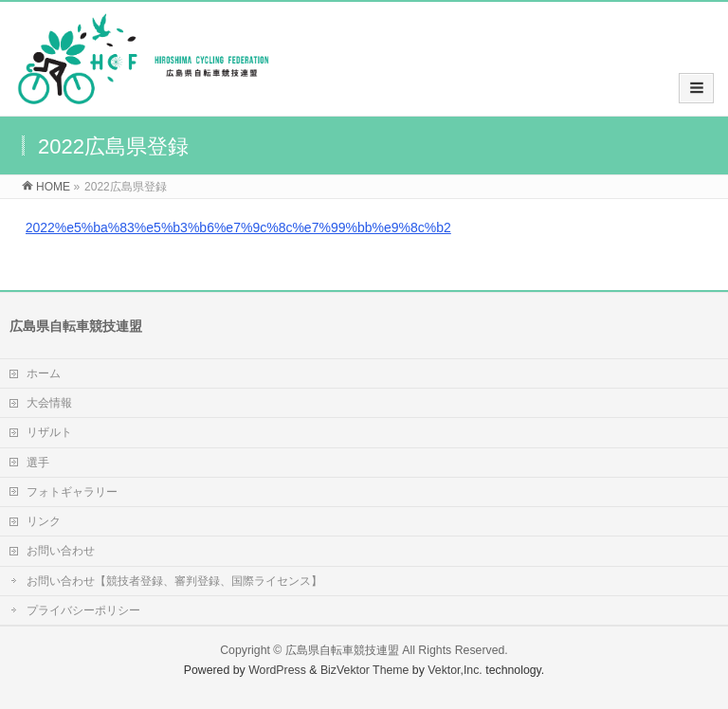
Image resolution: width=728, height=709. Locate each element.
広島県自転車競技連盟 (342, 650)
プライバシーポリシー (83, 610)
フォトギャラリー (72, 492)
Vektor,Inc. (455, 670)
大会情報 (49, 403)
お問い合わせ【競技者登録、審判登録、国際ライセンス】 (174, 581)
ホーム (44, 373)
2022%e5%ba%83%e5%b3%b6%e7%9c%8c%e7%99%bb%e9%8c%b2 (238, 227)
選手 (38, 463)
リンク (44, 521)
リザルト (49, 432)
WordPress (277, 670)
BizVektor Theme (365, 670)
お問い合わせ (61, 551)
